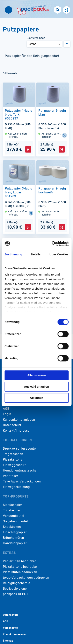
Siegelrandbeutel (15, 521)
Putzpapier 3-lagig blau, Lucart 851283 (19, 192)
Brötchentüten (13, 538)
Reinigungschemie (17, 583)
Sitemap (8, 641)
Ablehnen (36, 398)
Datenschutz (12, 425)
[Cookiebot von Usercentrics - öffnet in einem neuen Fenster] (52, 244)
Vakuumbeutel (14, 516)
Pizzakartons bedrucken (21, 567)
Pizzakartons (13, 459)
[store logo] (33, 10)
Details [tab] (36, 254)
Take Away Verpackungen (22, 481)
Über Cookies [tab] (59, 254)
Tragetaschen (13, 454)
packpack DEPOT (16, 594)
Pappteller (11, 476)
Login (7, 414)
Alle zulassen (36, 375)
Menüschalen (13, 505)
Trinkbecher (12, 510)
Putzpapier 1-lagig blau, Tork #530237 (19, 115)
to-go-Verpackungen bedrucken (26, 578)
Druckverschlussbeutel (20, 449)
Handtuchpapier (15, 543)
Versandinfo (10, 628)
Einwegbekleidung (16, 487)
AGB (6, 409)
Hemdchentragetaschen (21, 470)
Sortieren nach (36, 38)
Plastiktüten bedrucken (20, 572)
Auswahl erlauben (36, 387)
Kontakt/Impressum (18, 431)
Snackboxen (12, 527)
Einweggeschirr (14, 465)
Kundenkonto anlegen (19, 420)
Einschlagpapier (15, 532)
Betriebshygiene (15, 589)
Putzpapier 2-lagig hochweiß (52, 190)
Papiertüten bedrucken (20, 561)
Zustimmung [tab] (13, 254)
